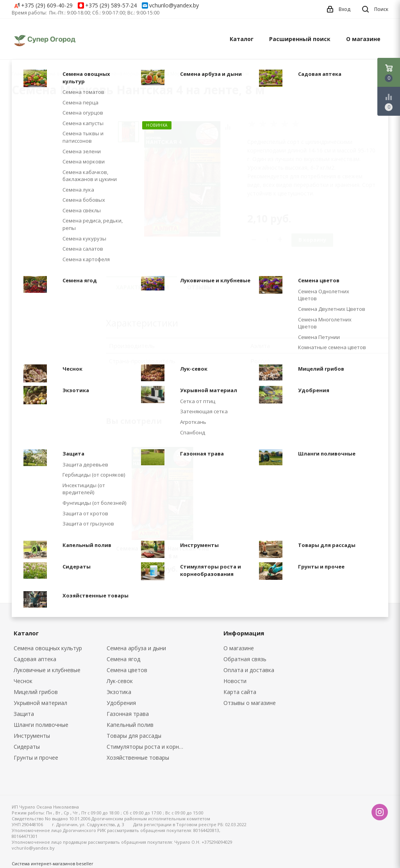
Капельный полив (130, 725)
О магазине (363, 39)
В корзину (312, 240)
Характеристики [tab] (142, 287)
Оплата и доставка (249, 670)
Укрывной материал (40, 703)
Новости (235, 681)
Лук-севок (120, 681)
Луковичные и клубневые (47, 670)
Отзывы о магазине (250, 703)
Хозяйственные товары (138, 758)
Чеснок (23, 681)
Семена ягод (123, 659)
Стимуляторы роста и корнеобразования (147, 747)
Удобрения (121, 703)
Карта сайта (240, 692)
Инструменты (32, 736)
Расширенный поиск (300, 39)
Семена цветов (127, 670)
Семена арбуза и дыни (136, 648)
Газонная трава (128, 714)
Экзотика (119, 692)
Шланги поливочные (41, 725)
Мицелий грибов (36, 692)
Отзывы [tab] (199, 287)
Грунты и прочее (36, 758)
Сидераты (27, 747)
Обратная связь (245, 659)
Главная (21, 74)
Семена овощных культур (48, 648)
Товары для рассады (134, 736)
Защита (24, 714)
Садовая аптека (35, 659)
